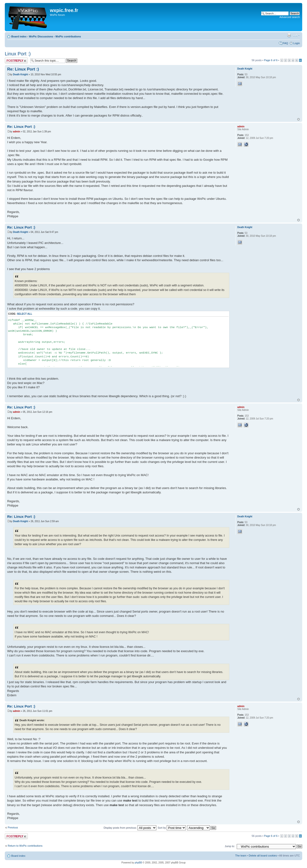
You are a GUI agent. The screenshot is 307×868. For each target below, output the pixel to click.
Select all (24, 314)
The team (241, 856)
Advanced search (290, 17)
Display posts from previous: (130, 828)
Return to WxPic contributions (25, 846)
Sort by (172, 828)
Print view (289, 35)
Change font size (296, 35)
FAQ (285, 43)
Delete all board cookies (263, 856)
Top (298, 119)
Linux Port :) (18, 54)
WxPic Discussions (41, 36)
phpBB (138, 863)
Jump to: (230, 846)
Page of (271, 60)
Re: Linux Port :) (23, 69)
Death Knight (20, 74)
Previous (13, 827)
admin (16, 132)
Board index (19, 36)
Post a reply (16, 61)
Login (297, 43)
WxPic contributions (68, 36)
